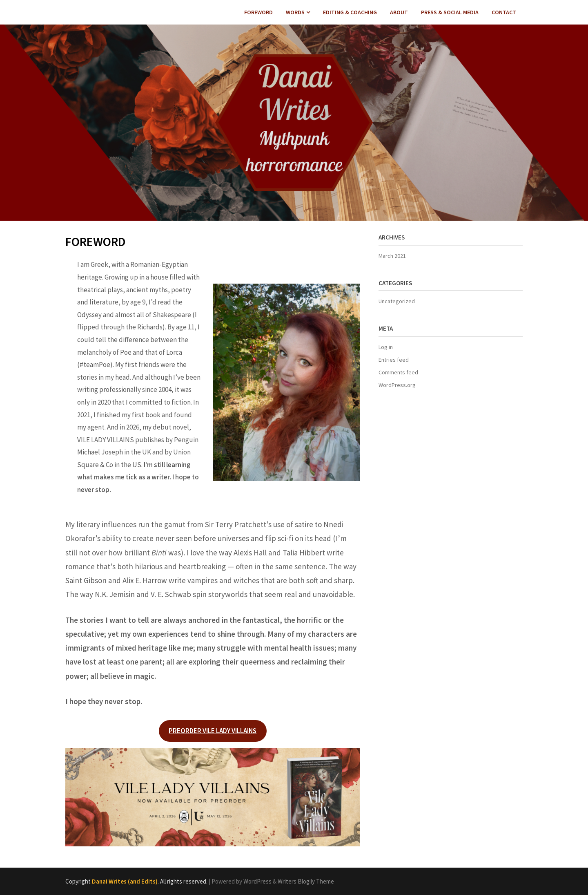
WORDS (295, 12)
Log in (386, 347)
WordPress (257, 881)
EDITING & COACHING (350, 12)
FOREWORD (258, 12)
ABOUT (399, 12)
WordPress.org (397, 385)
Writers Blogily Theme (306, 881)
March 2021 (392, 256)
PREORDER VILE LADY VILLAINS (213, 731)
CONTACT (504, 12)
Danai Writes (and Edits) (125, 881)
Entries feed (394, 360)
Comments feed (398, 372)
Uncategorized (397, 301)
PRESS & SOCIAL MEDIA (450, 12)
